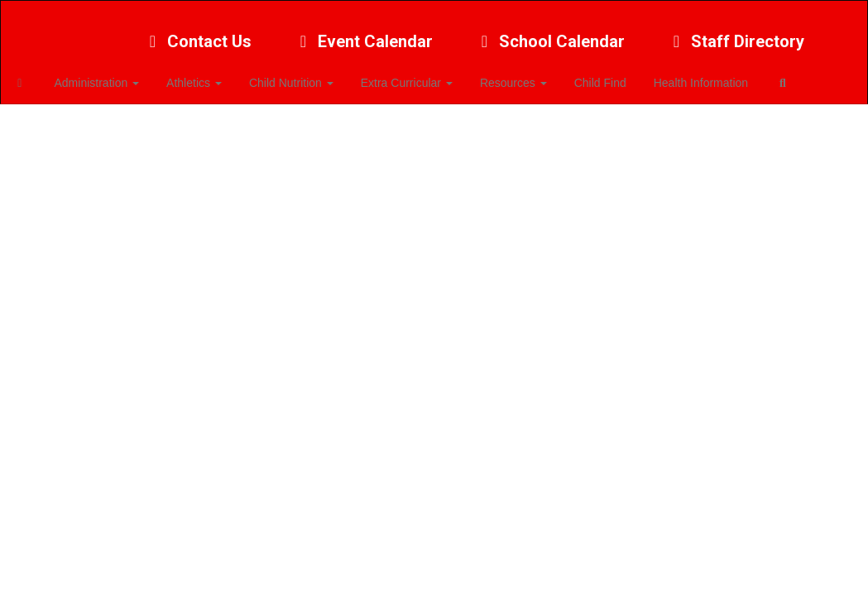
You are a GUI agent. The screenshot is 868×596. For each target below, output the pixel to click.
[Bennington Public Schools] (434, 11)
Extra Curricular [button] (422, 74)
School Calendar (549, 33)
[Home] (46, 74)
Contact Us (197, 33)
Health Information (709, 74)
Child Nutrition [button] (309, 74)
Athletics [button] (215, 74)
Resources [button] (527, 74)
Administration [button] (120, 74)
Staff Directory (735, 33)
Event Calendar (363, 33)
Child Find (611, 74)
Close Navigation (82, 123)
